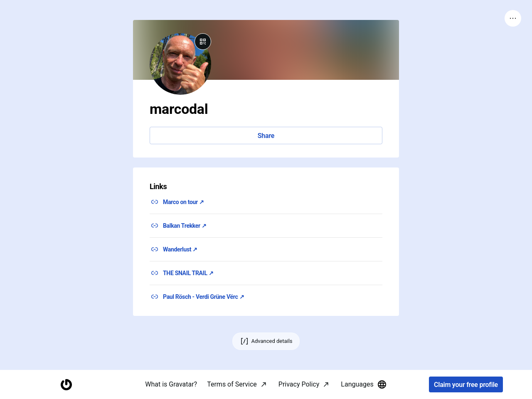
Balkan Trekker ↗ (185, 226)
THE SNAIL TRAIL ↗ (188, 273)
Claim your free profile (466, 385)
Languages (364, 384)
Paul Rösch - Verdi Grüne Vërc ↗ (203, 297)
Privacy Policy (299, 384)
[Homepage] (66, 385)
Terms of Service (232, 384)
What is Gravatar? (171, 384)
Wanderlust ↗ (180, 249)
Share (266, 136)
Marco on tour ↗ (183, 202)
